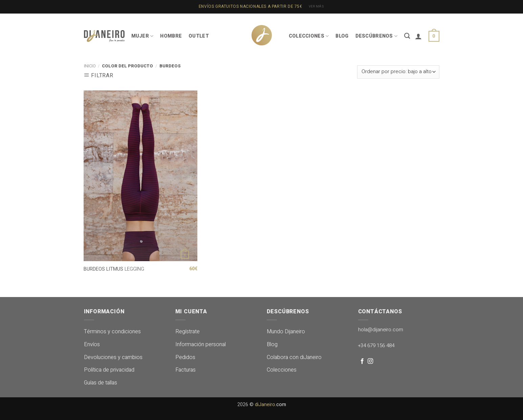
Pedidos (185, 357)
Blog (272, 344)
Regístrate (188, 332)
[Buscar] (407, 36)
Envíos (92, 344)
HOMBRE (171, 36)
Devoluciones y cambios (113, 357)
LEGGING (114, 269)
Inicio (90, 66)
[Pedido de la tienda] (398, 72)
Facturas (186, 370)
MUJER (143, 36)
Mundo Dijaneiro (286, 332)
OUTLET (199, 36)
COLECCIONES (309, 36)
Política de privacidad (109, 370)
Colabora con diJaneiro (294, 357)
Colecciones (282, 370)
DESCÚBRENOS (377, 36)
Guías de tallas (101, 383)
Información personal (201, 344)
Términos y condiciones (112, 332)
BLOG (342, 36)
